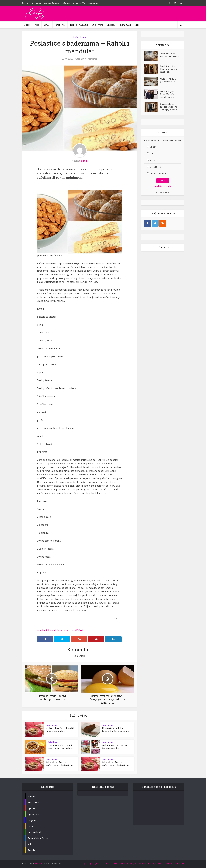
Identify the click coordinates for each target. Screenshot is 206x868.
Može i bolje (155, 167)
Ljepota (27, 25)
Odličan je (154, 147)
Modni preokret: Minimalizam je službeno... (169, 69)
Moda (37, 25)
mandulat (55, 630)
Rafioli (80, 630)
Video (137, 25)
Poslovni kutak (125, 25)
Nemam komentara (159, 173)
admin (83, 59)
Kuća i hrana (98, 25)
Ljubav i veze (60, 25)
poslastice (68, 630)
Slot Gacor (37, 3)
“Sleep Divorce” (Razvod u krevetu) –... (169, 56)
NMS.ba (38, 864)
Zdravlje (47, 25)
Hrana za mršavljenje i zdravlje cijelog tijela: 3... (61, 746)
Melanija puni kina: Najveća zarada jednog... (168, 94)
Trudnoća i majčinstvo (79, 25)
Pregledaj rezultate (163, 186)
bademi (43, 630)
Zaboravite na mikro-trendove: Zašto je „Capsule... (169, 107)
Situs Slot (26, 3)
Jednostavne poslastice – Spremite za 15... (116, 746)
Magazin (111, 25)
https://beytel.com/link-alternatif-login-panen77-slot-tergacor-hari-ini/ (73, 3)
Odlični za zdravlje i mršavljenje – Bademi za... (60, 764)
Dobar (152, 153)
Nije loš (153, 160)
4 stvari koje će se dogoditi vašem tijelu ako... (60, 729)
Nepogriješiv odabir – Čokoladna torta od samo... (116, 729)
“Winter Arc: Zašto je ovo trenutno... (169, 80)
